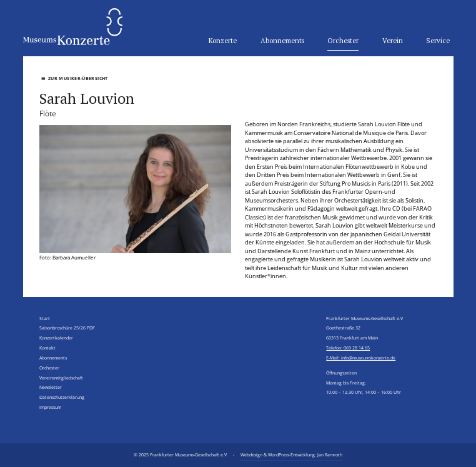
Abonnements (282, 41)
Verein (393, 41)
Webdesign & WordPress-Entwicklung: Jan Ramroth (291, 454)
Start (45, 318)
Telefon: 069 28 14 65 (348, 348)
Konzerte (223, 41)
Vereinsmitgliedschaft (61, 378)
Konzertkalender (56, 338)
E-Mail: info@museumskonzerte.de (361, 358)
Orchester (343, 41)
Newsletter (51, 387)
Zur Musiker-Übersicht (75, 78)
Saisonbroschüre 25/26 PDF (67, 328)
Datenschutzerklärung (62, 397)
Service (438, 41)
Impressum (50, 407)
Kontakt (47, 348)
